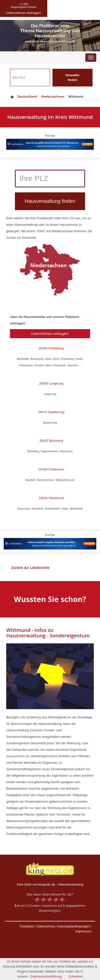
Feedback (27, 926)
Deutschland (23, 97)
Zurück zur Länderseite (30, 568)
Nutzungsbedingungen (73, 926)
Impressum (83, 931)
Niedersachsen (53, 97)
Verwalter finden (73, 77)
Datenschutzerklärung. (46, 976)
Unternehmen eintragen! (50, 334)
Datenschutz (46, 926)
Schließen (76, 976)
